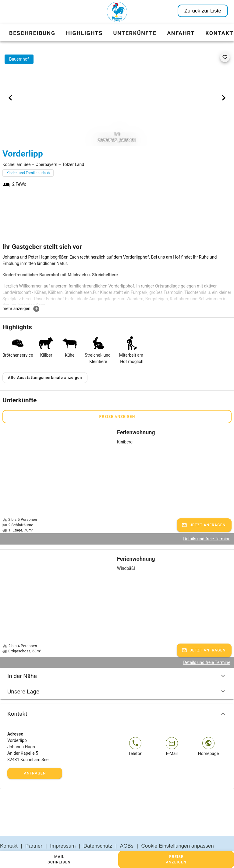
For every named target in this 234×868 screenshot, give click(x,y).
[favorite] (225, 57)
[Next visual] (224, 98)
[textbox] (117, 280)
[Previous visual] (10, 98)
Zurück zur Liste (203, 11)
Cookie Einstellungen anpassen (178, 831)
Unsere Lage (117, 677)
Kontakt (117, 699)
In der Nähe (117, 662)
